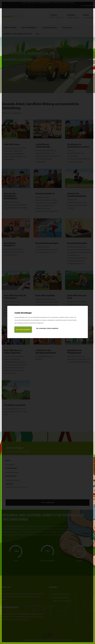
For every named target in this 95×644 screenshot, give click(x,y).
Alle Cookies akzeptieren (23, 330)
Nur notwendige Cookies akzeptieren (47, 328)
